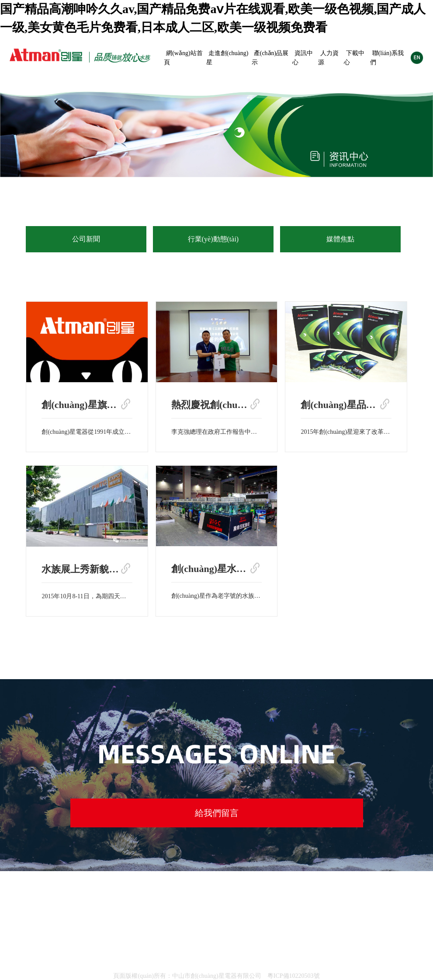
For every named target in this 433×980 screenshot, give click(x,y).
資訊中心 (303, 58)
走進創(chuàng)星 (227, 58)
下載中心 (354, 58)
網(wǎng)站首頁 (183, 58)
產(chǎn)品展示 (270, 58)
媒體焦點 (340, 239)
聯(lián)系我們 (387, 58)
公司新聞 (86, 239)
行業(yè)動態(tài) (213, 239)
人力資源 (328, 58)
